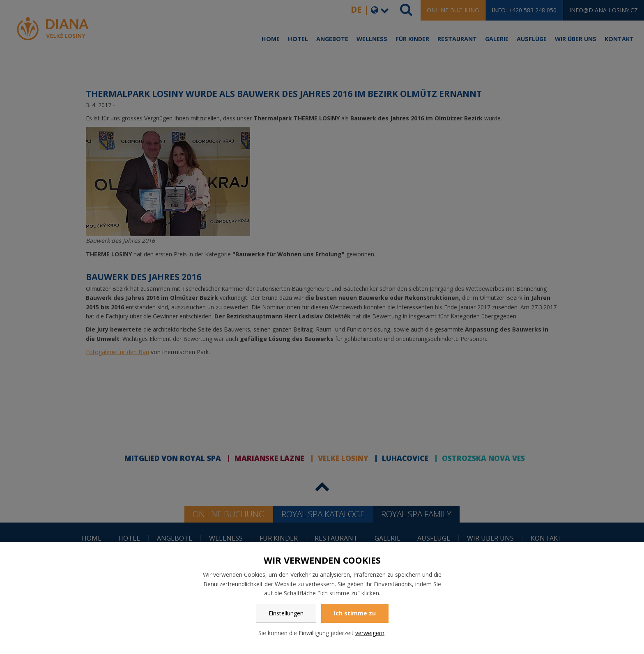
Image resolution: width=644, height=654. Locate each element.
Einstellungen (286, 613)
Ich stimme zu (355, 613)
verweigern (370, 633)
